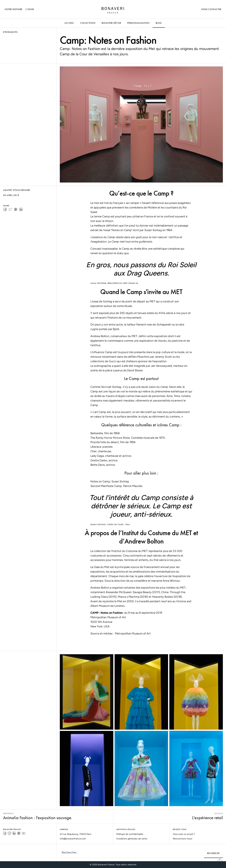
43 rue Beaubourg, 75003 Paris (76, 834)
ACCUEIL (69, 23)
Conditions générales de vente (132, 839)
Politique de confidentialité (130, 834)
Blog (159, 23)
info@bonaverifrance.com (73, 839)
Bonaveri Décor (111, 23)
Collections (88, 23)
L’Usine (30, 9)
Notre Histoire (14, 9)
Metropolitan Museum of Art (133, 633)
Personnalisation (138, 23)
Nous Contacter (211, 9)
